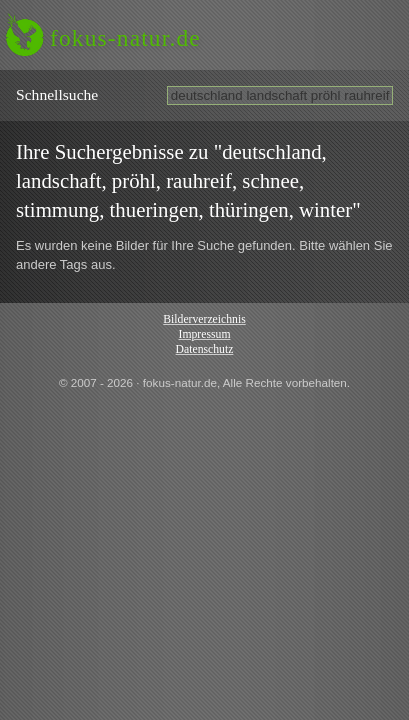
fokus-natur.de (125, 38)
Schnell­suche (57, 94)
